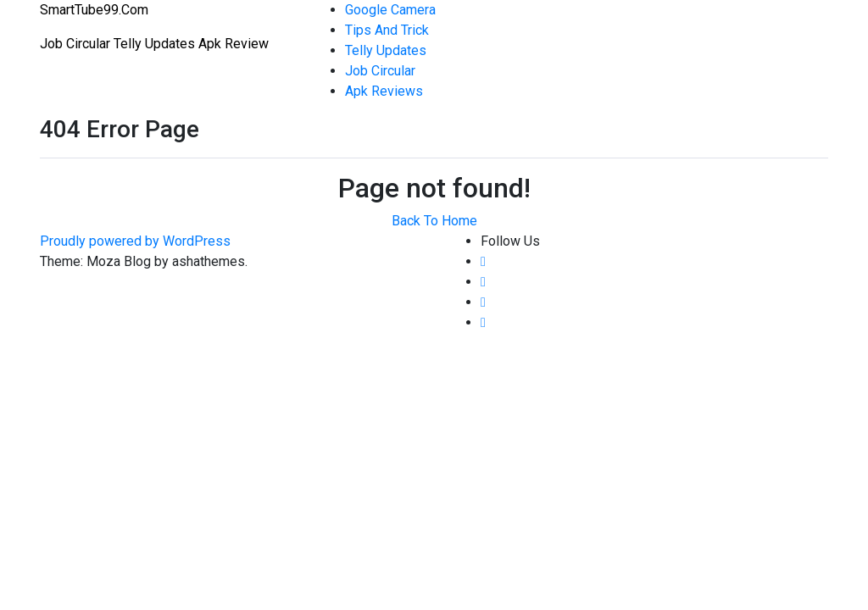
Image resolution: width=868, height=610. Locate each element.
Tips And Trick (387, 30)
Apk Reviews (384, 91)
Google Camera (390, 10)
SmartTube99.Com (94, 10)
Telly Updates (386, 50)
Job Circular (380, 71)
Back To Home (434, 221)
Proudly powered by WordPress (135, 241)
